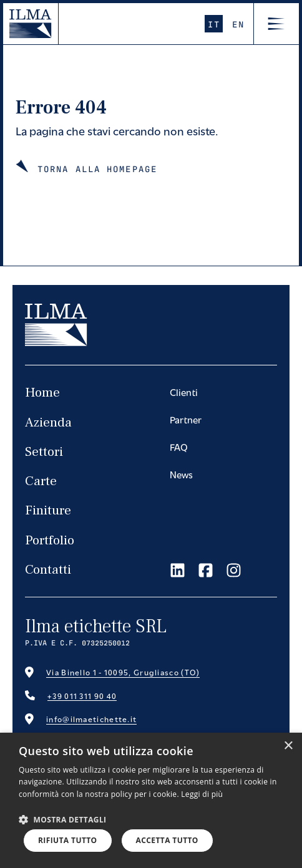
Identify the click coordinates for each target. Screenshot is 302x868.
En (238, 24)
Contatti (48, 570)
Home (42, 393)
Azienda (48, 422)
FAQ (179, 446)
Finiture (48, 510)
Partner (186, 419)
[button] (63, 819)
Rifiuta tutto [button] (68, 840)
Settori (44, 452)
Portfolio (50, 540)
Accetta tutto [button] (167, 840)
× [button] (288, 746)
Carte (41, 481)
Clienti (184, 392)
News (181, 474)
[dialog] (151, 800)
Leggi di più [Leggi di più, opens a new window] (202, 794)
